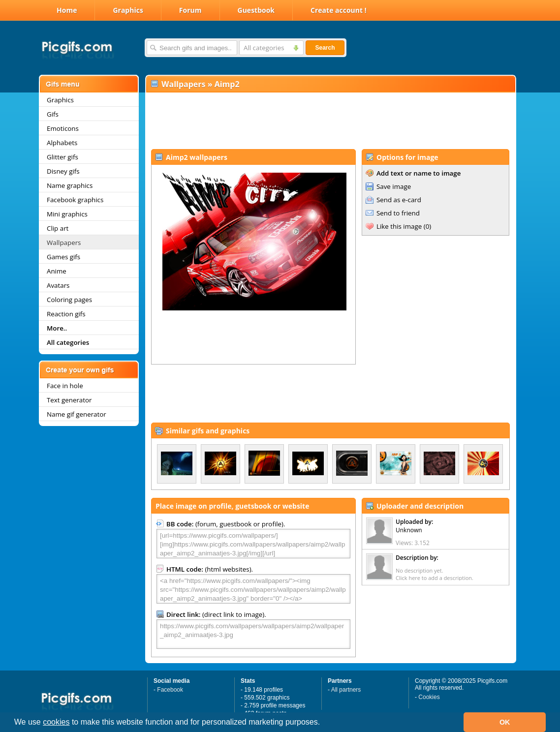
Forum (190, 10)
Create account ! (339, 10)
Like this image (399, 226)
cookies (56, 722)
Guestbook (256, 10)
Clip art (58, 228)
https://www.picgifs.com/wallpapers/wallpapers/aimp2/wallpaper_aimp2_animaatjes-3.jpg (253, 634)
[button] (324, 723)
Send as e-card (399, 200)
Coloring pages (69, 300)
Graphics (128, 10)
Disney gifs (63, 171)
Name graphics (70, 185)
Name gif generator (77, 414)
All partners (346, 690)
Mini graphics (67, 214)
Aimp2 (227, 84)
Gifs (53, 114)
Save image (394, 186)
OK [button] (505, 722)
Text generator (69, 400)
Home (67, 10)
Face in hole (65, 386)
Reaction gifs (66, 314)
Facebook (170, 690)
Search (325, 48)
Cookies (429, 697)
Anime (57, 271)
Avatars (58, 285)
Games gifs (63, 257)
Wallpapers (64, 243)
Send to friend (398, 213)
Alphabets (62, 143)
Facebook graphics (75, 200)
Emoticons (63, 128)
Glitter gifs (62, 157)
